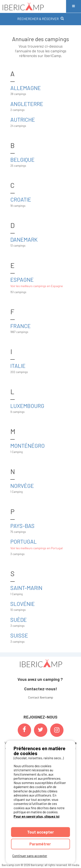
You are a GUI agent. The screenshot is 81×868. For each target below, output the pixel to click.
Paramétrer (40, 844)
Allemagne (26, 88)
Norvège (22, 486)
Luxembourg (27, 406)
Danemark (24, 239)
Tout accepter (40, 832)
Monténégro (28, 446)
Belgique (22, 159)
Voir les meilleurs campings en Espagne (37, 286)
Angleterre (27, 104)
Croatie (21, 199)
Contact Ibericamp (41, 697)
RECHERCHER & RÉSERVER (41, 19)
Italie (18, 366)
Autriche (23, 119)
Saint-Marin (26, 588)
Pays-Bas (22, 526)
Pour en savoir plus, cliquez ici (37, 816)
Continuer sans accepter (30, 856)
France (21, 326)
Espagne (22, 279)
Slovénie (23, 604)
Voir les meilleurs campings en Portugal (37, 548)
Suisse (19, 635)
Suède (19, 620)
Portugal (24, 541)
